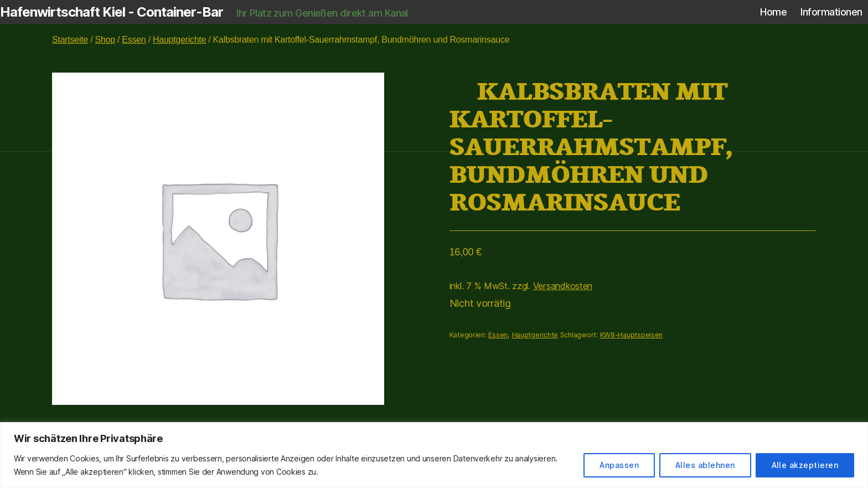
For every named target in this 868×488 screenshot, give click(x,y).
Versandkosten (563, 286)
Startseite (70, 40)
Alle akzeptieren (805, 465)
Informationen (831, 12)
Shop (105, 40)
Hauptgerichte (179, 40)
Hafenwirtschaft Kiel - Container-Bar (112, 12)
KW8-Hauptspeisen (632, 335)
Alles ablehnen (705, 465)
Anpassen (619, 465)
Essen (134, 40)
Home (773, 12)
